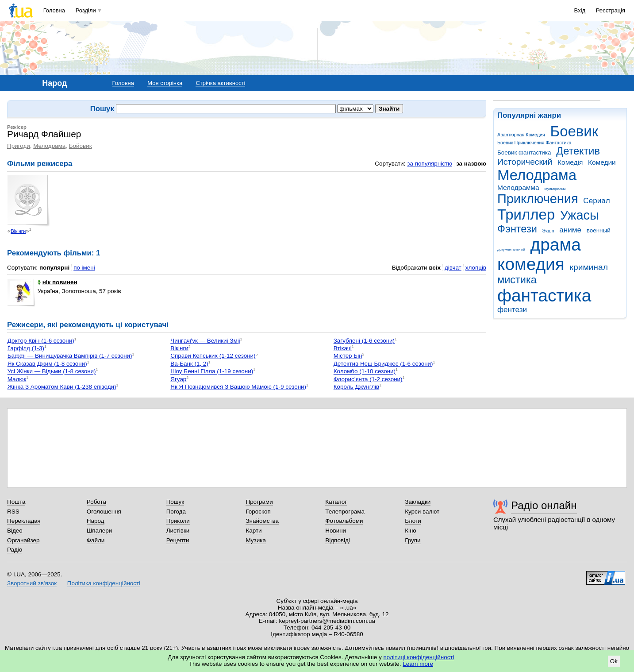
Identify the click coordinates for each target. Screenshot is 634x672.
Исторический (525, 162)
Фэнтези (517, 229)
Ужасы (580, 215)
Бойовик (81, 146)
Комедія (570, 162)
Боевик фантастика (524, 153)
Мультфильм (555, 189)
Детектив (578, 151)
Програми (259, 502)
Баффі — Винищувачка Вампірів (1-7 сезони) (70, 356)
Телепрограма (345, 512)
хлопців (476, 268)
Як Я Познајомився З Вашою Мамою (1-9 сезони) (238, 387)
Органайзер (23, 540)
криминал (589, 267)
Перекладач (24, 521)
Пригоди (19, 146)
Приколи (178, 521)
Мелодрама (537, 175)
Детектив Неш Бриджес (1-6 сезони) (383, 364)
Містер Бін (348, 356)
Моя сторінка (165, 83)
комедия (531, 264)
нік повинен (58, 282)
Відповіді (338, 540)
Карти (254, 531)
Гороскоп (258, 512)
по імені (84, 268)
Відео (15, 531)
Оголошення (104, 512)
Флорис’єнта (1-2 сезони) (368, 379)
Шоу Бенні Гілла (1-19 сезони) (212, 372)
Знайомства (262, 521)
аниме (570, 230)
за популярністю (430, 164)
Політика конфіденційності (104, 583)
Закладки (418, 502)
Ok (614, 661)
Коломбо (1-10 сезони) (365, 372)
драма (556, 245)
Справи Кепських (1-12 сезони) (213, 356)
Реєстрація (611, 10)
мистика (517, 280)
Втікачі (343, 348)
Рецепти (178, 540)
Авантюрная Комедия (521, 135)
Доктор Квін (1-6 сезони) (41, 341)
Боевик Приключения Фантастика (534, 143)
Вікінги (18, 231)
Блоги (413, 521)
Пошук (175, 502)
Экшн (548, 231)
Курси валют (422, 512)
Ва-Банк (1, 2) (189, 364)
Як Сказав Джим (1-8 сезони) (47, 364)
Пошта (16, 502)
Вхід (580, 10)
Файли (96, 540)
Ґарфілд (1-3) (26, 348)
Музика (256, 540)
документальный (511, 249)
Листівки (178, 531)
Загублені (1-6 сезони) (364, 341)
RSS (13, 512)
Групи (413, 540)
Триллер (526, 214)
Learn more (418, 664)
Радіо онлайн (544, 505)
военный (599, 230)
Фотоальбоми (344, 521)
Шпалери (99, 531)
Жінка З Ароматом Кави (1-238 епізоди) (62, 387)
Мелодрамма (518, 187)
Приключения (538, 199)
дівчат (453, 268)
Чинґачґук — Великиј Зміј (205, 341)
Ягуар (178, 379)
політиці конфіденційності (419, 657)
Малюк (17, 379)
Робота (96, 502)
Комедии (602, 162)
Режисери (25, 325)
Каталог (336, 502)
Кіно (411, 531)
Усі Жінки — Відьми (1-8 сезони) (52, 372)
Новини (336, 531)
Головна (54, 10)
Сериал (596, 201)
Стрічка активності (220, 83)
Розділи (86, 10)
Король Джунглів (356, 387)
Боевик (574, 131)
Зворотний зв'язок (32, 583)
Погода (176, 512)
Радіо (15, 550)
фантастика (544, 295)
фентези (512, 310)
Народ (96, 521)
